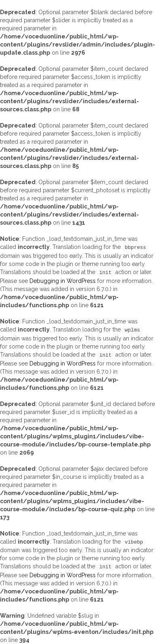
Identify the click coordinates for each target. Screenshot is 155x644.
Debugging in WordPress (63, 281)
